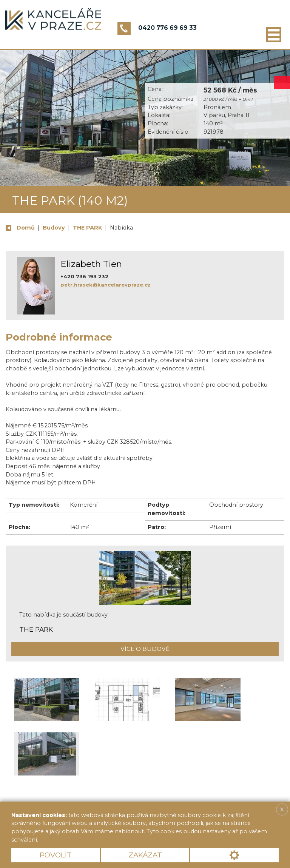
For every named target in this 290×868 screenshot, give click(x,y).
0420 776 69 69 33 (167, 28)
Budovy (54, 228)
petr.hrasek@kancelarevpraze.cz (106, 285)
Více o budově (145, 649)
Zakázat (145, 855)
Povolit (56, 855)
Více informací (66, 840)
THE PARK (87, 228)
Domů (26, 228)
